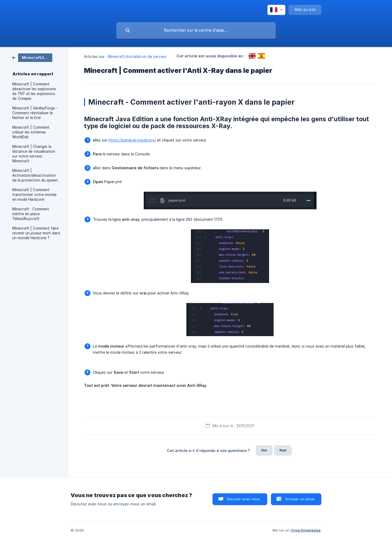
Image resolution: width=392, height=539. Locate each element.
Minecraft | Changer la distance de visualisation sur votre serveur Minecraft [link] (34, 154)
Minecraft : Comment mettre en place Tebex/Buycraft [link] (31, 214)
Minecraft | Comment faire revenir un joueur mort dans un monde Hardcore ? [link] (36, 233)
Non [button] (283, 450)
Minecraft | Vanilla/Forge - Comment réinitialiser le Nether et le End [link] (35, 113)
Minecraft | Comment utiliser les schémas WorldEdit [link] (31, 132)
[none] (276, 10)
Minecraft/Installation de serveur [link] (137, 56)
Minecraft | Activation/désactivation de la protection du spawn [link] (35, 175)
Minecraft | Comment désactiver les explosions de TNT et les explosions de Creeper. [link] (34, 91)
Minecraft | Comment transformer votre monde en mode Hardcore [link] (34, 195)
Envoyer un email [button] (300, 499)
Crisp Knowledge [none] (306, 530)
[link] (32, 57)
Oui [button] (264, 450)
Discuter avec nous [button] (244, 499)
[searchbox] (196, 30)
